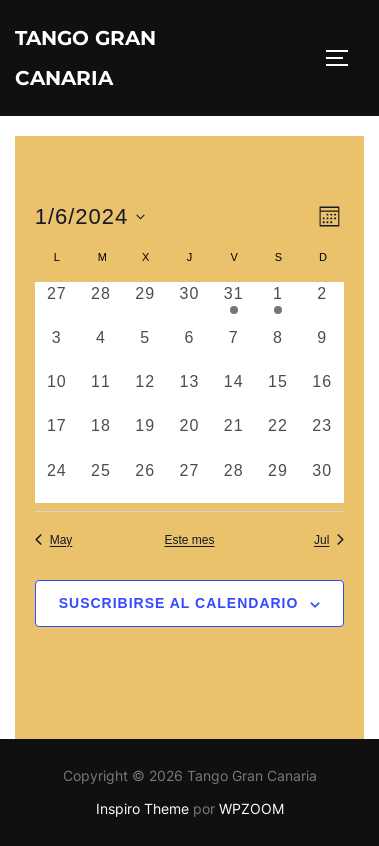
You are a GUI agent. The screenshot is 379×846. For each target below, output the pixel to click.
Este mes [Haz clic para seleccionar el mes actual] (189, 540)
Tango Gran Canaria (85, 58)
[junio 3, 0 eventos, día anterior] (57, 348)
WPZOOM (251, 808)
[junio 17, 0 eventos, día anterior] (57, 436)
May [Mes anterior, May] (54, 540)
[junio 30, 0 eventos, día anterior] (322, 481)
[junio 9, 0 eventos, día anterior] (322, 348)
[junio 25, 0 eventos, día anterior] (101, 481)
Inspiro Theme (142, 808)
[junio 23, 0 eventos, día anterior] (322, 436)
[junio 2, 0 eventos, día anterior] (322, 304)
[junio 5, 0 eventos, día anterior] (145, 348)
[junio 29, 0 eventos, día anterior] (278, 481)
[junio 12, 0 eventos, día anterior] (145, 392)
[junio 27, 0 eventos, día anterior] (189, 481)
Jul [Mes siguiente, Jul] (329, 540)
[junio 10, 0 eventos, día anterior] (57, 392)
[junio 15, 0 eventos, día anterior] (278, 392)
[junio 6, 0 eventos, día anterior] (189, 348)
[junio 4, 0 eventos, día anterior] (101, 348)
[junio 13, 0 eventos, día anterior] (189, 392)
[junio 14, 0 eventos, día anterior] (234, 392)
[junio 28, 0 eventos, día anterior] (234, 481)
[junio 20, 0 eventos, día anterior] (189, 436)
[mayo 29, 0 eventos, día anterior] (145, 304)
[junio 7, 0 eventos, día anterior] (234, 348)
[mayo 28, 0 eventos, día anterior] (101, 304)
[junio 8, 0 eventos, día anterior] (278, 348)
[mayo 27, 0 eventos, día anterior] (57, 304)
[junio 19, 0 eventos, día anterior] (145, 436)
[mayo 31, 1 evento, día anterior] (234, 304)
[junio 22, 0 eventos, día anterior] (278, 436)
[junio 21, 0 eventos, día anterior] (234, 436)
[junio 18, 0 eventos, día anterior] (101, 436)
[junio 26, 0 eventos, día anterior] (145, 481)
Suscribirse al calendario (179, 603)
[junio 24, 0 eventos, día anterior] (57, 481)
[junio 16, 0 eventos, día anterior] (322, 392)
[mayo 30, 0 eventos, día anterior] (189, 304)
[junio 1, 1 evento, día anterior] (278, 304)
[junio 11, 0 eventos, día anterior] (101, 392)
